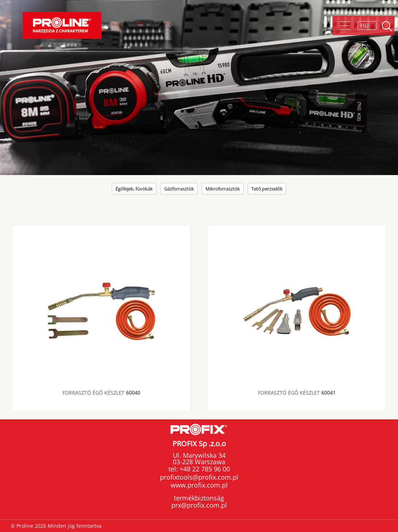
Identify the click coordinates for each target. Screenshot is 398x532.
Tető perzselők (267, 189)
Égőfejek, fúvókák (134, 189)
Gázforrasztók (179, 189)
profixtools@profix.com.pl (199, 477)
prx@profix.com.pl (199, 505)
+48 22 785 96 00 (204, 469)
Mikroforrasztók (223, 189)
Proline (62, 25)
